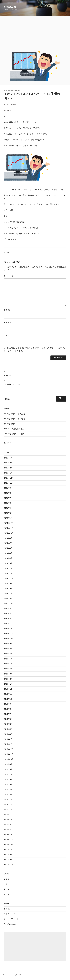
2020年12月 (9, 629)
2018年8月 (8, 769)
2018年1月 (8, 805)
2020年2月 (8, 679)
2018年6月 (8, 779)
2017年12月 (9, 810)
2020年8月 (8, 649)
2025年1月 (8, 518)
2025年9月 (8, 488)
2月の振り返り (10, 424)
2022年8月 (8, 599)
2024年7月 (8, 543)
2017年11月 (9, 815)
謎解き (6, 894)
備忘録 (6, 879)
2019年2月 (8, 739)
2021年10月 (9, 604)
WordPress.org (10, 924)
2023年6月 (8, 588)
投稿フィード (9, 914)
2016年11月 (9, 840)
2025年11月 (9, 483)
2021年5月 (8, 614)
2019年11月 (9, 694)
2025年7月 (8, 498)
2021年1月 (8, 624)
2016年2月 (8, 860)
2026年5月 (8, 458)
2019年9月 (8, 704)
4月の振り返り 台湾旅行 (14, 414)
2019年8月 (8, 709)
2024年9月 (8, 538)
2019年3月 (8, 734)
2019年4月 (8, 729)
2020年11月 (9, 634)
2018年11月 (9, 754)
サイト (6, 335)
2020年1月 (8, 684)
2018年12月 (9, 749)
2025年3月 (8, 513)
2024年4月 (8, 558)
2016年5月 (8, 850)
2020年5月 (8, 664)
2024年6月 (8, 548)
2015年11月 (9, 865)
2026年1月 (8, 473)
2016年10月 (9, 845)
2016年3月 (8, 855)
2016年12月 (9, 835)
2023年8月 (8, 583)
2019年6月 (8, 719)
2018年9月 (8, 764)
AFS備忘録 (10, 7)
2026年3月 (8, 463)
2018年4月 (8, 789)
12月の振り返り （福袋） (15, 434)
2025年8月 (8, 493)
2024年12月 (9, 523)
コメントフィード (11, 919)
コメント (9, 276)
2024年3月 (8, 563)
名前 (7, 310)
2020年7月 (8, 654)
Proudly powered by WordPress (13, 975)
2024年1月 (8, 573)
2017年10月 (9, 820)
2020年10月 (9, 639)
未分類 (6, 889)
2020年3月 (8, 674)
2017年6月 (8, 825)
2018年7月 (8, 774)
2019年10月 (9, 699)
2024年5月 (8, 553)
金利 (31, 228)
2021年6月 (8, 609)
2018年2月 (8, 799)
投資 (8, 252)
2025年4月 (8, 508)
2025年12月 (9, 478)
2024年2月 (8, 568)
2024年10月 (9, 533)
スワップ (26, 228)
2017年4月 (8, 830)
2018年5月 (8, 784)
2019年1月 (8, 744)
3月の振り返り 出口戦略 (14, 419)
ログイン (7, 909)
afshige (18, 90)
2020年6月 (8, 659)
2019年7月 (8, 714)
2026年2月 (8, 468)
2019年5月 (8, 724)
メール (8, 323)
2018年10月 (9, 759)
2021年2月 (8, 619)
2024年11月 (9, 528)
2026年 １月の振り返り (14, 429)
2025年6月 (8, 503)
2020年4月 (8, 669)
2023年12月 (9, 578)
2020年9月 (8, 644)
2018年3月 (8, 794)
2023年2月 (8, 593)
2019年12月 (9, 689)
